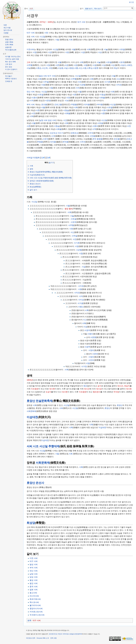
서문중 (93, 337)
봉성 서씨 (34, 580)
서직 (32, 101)
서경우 (87, 330)
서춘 (103, 113)
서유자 (45, 139)
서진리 (91, 360)
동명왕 (100, 139)
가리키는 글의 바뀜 (12, 59)
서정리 (91, 350)
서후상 (90, 68)
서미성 (81, 300)
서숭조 (123, 65)
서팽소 (81, 307)
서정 (35, 52)
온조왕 (44, 104)
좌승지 (127, 386)
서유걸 (122, 49)
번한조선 (75, 133)
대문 (5, 25)
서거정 (84, 366)
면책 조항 (53, 638)
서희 (71, 40)
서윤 (85, 68)
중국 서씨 (34, 587)
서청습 (103, 95)
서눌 (106, 49)
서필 (57, 40)
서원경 (71, 68)
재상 (116, 68)
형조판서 (97, 392)
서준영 (48, 101)
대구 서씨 (81, 22)
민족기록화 (9, 45)
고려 (29, 62)
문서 (26, 9)
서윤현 (96, 68)
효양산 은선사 (35, 483)
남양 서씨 (43, 120)
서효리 (34, 98)
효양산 (120, 405)
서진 (80, 82)
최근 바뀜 (7, 28)
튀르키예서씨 (35, 599)
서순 (100, 52)
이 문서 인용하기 (11, 69)
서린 (67, 52)
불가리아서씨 (35, 605)
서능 (29, 68)
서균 (50, 52)
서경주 (87, 347)
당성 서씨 (52, 120)
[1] (42, 158)
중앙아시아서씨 (36, 609)
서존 (57, 65)
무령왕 (74, 104)
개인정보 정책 (31, 638)
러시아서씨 (34, 596)
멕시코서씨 (34, 602)
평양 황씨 (69, 209)
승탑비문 (8, 47)
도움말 (6, 33)
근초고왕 (58, 104)
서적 (94, 129)
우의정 (116, 392)
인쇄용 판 (9, 81)
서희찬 (129, 65)
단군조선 (54, 133)
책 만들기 (9, 76)
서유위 (122, 62)
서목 (67, 370)
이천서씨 (30, 49)
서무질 (46, 82)
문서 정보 (9, 67)
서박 (32, 116)
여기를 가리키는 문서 (13, 57)
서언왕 (92, 136)
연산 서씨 (31, 92)
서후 (87, 310)
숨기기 (51, 163)
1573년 (42, 22)
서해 (84, 323)
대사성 (99, 389)
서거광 (80, 303)
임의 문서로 (8, 30)
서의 (78, 88)
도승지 (48, 392)
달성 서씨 (43, 76)
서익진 (119, 85)
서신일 (42, 37)
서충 (76, 68)
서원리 (90, 334)
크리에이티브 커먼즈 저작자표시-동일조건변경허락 (65, 634)
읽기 (82, 9)
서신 (80, 68)
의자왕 (87, 104)
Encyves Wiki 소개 (43, 638)
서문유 (95, 354)
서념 (66, 68)
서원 (85, 65)
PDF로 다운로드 (11, 79)
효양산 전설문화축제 (40, 401)
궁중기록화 (9, 42)
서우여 (90, 133)
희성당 (31, 523)
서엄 (88, 363)
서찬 (68, 98)
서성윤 (61, 68)
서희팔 (102, 98)
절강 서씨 (34, 583)
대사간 (120, 386)
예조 (85, 386)
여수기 (61, 133)
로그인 (131, 2)
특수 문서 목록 (10, 62)
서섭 (84, 267)
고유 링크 (9, 64)
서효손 (39, 68)
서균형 (82, 85)
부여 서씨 (31, 104)
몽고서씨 (33, 593)
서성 (104, 65)
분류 (29, 620)
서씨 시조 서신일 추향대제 (43, 446)
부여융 (100, 104)
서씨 (33, 37)
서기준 (107, 82)
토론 (31, 9)
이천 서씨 (34, 558)
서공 (83, 52)
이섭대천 (32, 417)
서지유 (81, 286)
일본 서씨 (34, 590)
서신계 (45, 68)
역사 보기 (98, 9)
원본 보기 (89, 9)
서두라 (83, 142)
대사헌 (52, 389)
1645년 (51, 22)
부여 (94, 139)
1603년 (30, 380)
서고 (85, 320)
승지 (99, 386)
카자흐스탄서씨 (36, 612)
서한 (46, 33)
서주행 (29, 65)
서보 (67, 101)
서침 (51, 88)
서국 (53, 136)
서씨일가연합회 (33, 158)
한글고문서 (9, 39)
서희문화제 (31, 411)
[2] (47, 158)
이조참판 (35, 389)
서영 (43, 85)
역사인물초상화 (11, 50)
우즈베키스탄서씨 (37, 615)
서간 (65, 120)
